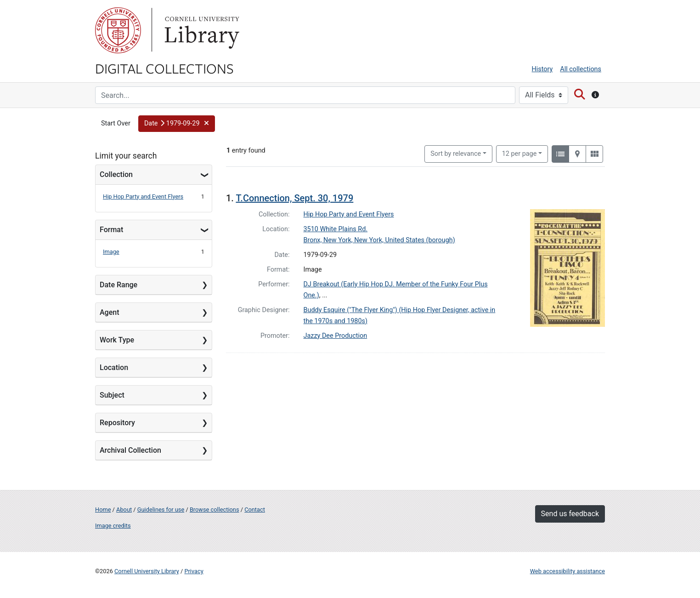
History (542, 69)
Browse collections (215, 510)
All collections (581, 69)
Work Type (117, 340)
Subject (112, 395)
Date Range (119, 285)
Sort (456, 154)
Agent (109, 312)
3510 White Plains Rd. (336, 229)
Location (114, 367)
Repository (117, 423)
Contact (255, 510)
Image (111, 252)
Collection (116, 174)
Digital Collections (164, 68)
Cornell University (118, 30)
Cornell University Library (147, 571)
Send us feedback (570, 514)
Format (111, 230)
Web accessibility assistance (567, 571)
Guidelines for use (161, 510)
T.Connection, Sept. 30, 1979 (294, 198)
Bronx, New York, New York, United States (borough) (379, 240)
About (124, 510)
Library (201, 30)
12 (519, 153)
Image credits (113, 526)
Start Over (116, 123)
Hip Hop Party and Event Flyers (143, 196)
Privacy (194, 571)
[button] (177, 124)
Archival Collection (130, 450)
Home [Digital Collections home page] (103, 510)
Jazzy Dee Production (336, 336)
